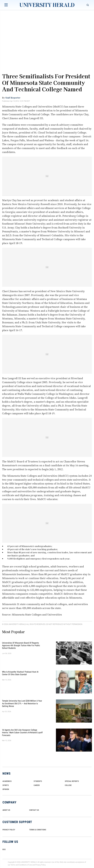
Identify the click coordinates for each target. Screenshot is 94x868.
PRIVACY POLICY (9, 830)
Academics (7, 781)
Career (37, 785)
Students (38, 781)
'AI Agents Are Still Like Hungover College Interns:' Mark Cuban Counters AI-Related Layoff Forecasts (22, 732)
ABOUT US (6, 810)
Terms (13, 865)
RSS (4, 849)
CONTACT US (34, 810)
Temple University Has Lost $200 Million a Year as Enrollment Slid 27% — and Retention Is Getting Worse (22, 703)
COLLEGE (68, 785)
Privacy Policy (41, 865)
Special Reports (72, 781)
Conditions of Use (25, 865)
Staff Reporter (13, 98)
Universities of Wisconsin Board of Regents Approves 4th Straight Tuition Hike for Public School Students (21, 645)
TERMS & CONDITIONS (38, 830)
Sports (6, 785)
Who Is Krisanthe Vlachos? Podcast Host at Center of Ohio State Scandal (20, 673)
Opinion (6, 789)
